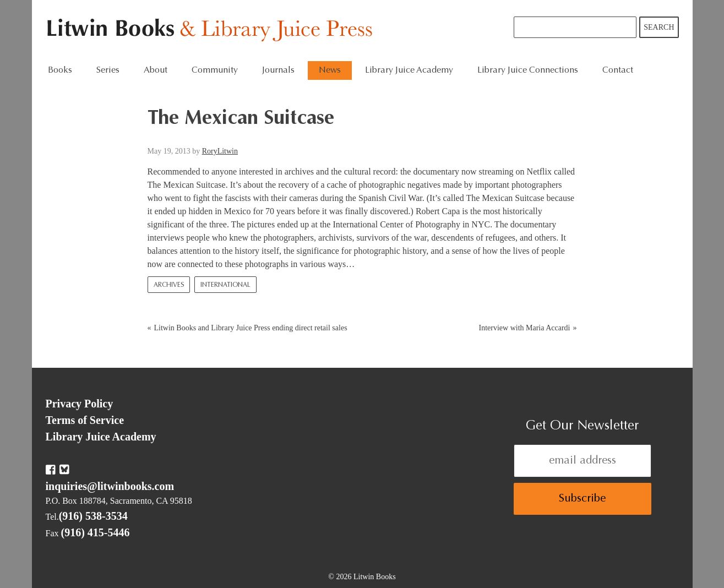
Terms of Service (85, 420)
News (330, 70)
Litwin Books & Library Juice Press (212, 31)
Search (659, 27)
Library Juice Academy (409, 70)
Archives (169, 285)
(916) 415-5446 (96, 532)
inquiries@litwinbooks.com (110, 486)
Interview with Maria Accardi (525, 328)
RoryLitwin (220, 151)
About (156, 70)
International (225, 285)
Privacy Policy (80, 404)
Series (108, 70)
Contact (618, 70)
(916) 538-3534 (93, 516)
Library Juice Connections (528, 70)
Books (60, 70)
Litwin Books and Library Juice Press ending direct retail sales (251, 328)
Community (215, 70)
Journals (278, 70)
